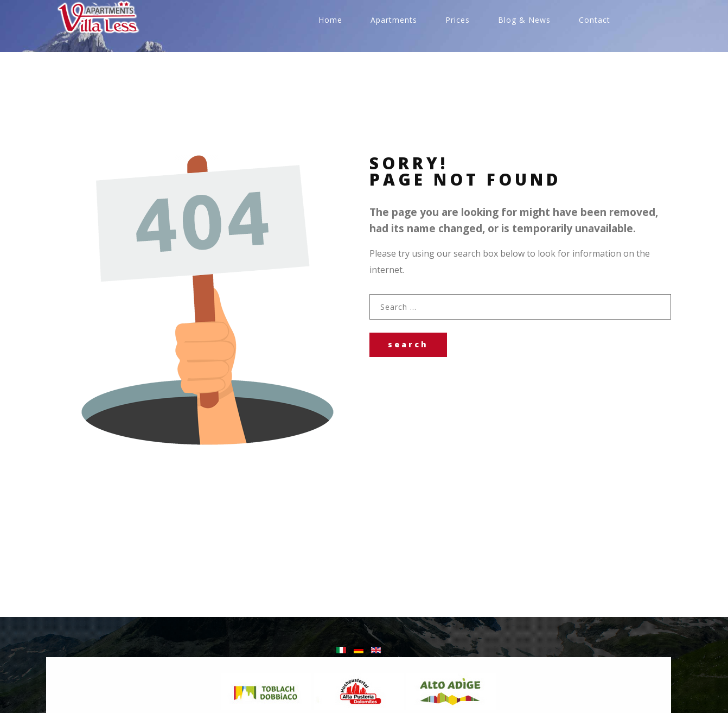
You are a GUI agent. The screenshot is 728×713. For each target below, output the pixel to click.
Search (408, 344)
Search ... (370, 294)
